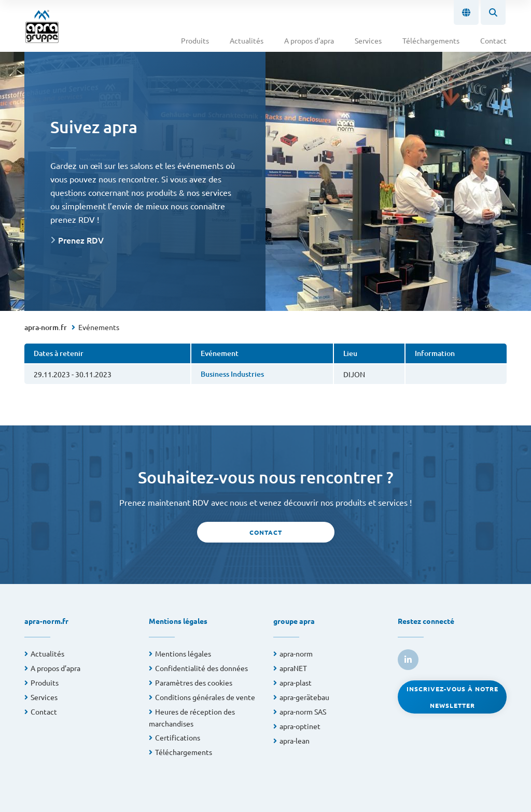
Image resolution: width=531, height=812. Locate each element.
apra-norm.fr (46, 327)
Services (368, 40)
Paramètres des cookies (194, 682)
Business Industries (232, 374)
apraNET (293, 668)
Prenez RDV (81, 240)
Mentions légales (183, 653)
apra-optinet (300, 726)
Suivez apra (94, 127)
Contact (493, 40)
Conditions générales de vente (205, 697)
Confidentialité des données (201, 668)
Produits (195, 40)
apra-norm (296, 653)
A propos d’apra (309, 40)
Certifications (178, 737)
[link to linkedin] (408, 660)
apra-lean (295, 740)
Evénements (99, 327)
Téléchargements (431, 40)
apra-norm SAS (303, 711)
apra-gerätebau (304, 697)
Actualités (247, 40)
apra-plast (296, 682)
